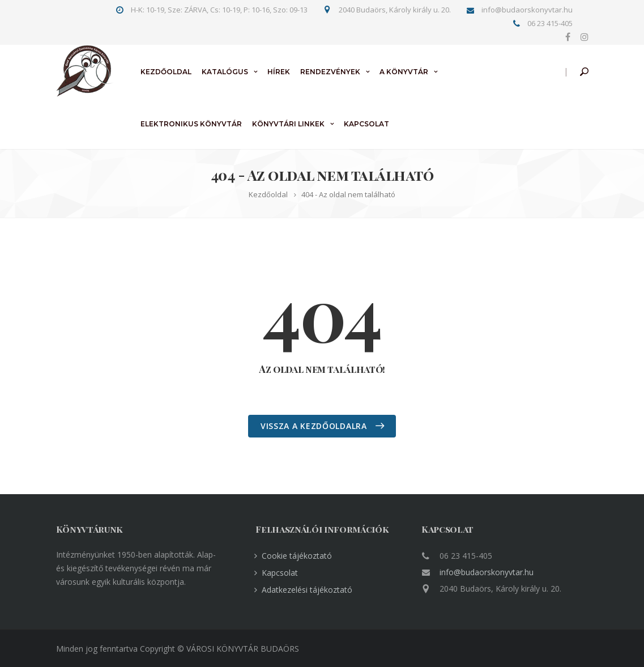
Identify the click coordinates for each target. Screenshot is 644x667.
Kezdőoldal (166, 72)
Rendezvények (330, 72)
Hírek (279, 72)
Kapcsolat (366, 124)
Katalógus (225, 72)
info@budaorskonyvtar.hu (487, 572)
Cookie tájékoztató (297, 556)
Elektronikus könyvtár (191, 124)
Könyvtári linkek (288, 124)
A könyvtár (404, 72)
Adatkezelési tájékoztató (307, 590)
